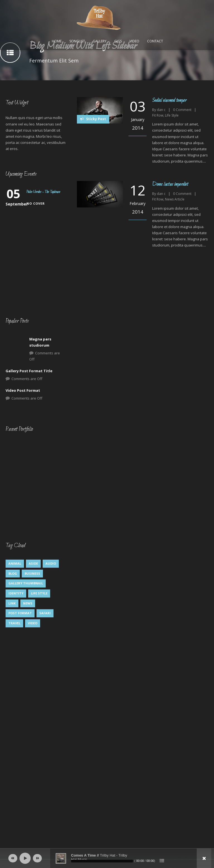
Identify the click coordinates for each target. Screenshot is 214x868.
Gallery (100, 41)
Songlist (77, 41)
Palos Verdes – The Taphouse (43, 192)
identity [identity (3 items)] (16, 593)
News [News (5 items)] (28, 603)
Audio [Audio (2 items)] (51, 563)
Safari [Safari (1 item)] (45, 613)
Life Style (172, 115)
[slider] (102, 861)
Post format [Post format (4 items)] (20, 613)
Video (134, 41)
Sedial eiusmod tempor (169, 101)
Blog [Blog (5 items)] (13, 573)
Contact (155, 41)
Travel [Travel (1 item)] (14, 623)
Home (57, 41)
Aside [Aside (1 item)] (33, 563)
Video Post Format (23, 390)
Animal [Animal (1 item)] (15, 563)
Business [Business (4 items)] (32, 573)
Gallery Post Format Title (29, 371)
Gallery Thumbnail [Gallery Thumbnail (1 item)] (26, 583)
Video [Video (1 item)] (33, 623)
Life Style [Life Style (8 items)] (39, 593)
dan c (161, 110)
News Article (175, 199)
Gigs (118, 41)
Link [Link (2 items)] (12, 603)
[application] (107, 858)
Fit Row (158, 115)
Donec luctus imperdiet (170, 184)
